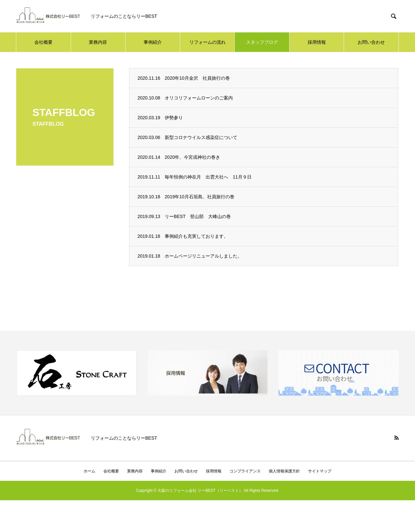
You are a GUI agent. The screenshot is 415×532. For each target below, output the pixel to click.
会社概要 (43, 42)
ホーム (89, 471)
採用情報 (317, 42)
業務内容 (98, 42)
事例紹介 (153, 42)
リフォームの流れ (207, 42)
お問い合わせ (371, 42)
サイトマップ (320, 471)
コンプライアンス (245, 471)
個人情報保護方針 (284, 471)
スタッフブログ (262, 42)
